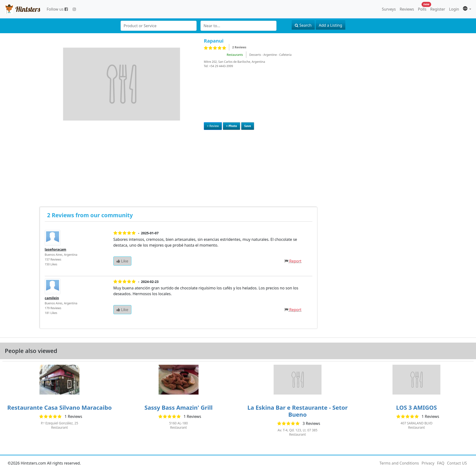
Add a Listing (331, 25)
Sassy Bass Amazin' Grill (178, 407)
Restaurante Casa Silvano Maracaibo (59, 407)
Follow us (57, 9)
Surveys (389, 9)
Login (454, 9)
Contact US (457, 463)
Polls (423, 8)
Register (438, 9)
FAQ (441, 463)
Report (295, 261)
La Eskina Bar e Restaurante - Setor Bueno (298, 411)
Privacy (428, 463)
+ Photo (231, 126)
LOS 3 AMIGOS (417, 407)
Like (122, 261)
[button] (467, 9)
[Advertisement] (49, 164)
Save (248, 126)
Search (303, 25)
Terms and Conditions (399, 463)
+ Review (213, 126)
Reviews (407, 9)
